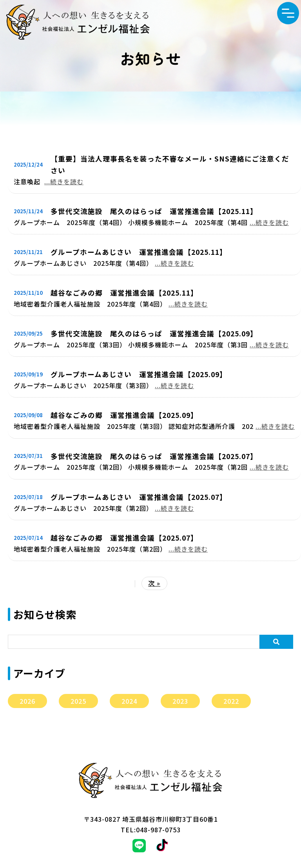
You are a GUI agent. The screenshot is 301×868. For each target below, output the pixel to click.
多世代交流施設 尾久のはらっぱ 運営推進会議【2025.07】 (154, 456)
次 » (154, 583)
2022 (231, 701)
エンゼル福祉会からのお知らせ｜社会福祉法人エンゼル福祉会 (78, 22)
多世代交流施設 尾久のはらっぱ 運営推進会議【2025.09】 (154, 333)
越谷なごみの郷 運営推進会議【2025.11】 (124, 293)
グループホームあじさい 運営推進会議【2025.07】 (139, 497)
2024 (129, 701)
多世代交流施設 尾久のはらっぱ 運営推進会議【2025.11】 (154, 211)
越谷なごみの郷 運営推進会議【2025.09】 (124, 415)
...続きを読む (64, 182)
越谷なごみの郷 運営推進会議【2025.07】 (124, 538)
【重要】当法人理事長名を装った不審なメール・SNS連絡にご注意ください (170, 164)
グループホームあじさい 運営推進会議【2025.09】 (139, 374)
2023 (180, 701)
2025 (78, 701)
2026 (27, 701)
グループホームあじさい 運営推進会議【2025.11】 (139, 252)
